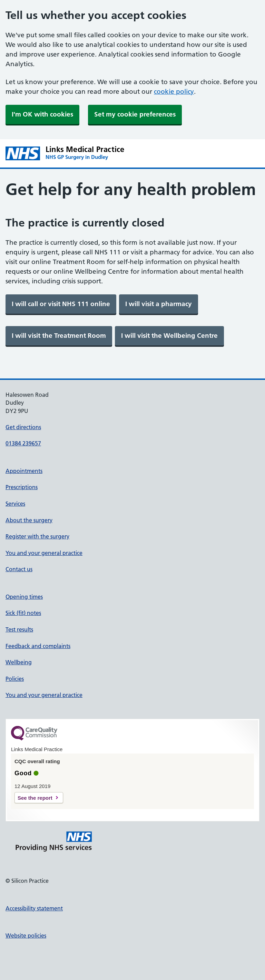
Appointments (24, 471)
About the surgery (29, 520)
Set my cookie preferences (135, 114)
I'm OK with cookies (42, 114)
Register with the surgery (37, 536)
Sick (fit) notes (23, 613)
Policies (15, 679)
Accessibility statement (34, 908)
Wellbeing (19, 662)
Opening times (24, 597)
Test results (19, 629)
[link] (61, 304)
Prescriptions (22, 487)
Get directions (23, 427)
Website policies (26, 936)
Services (15, 504)
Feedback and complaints (38, 646)
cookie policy (174, 92)
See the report (35, 798)
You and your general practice (44, 553)
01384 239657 (23, 443)
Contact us (19, 569)
